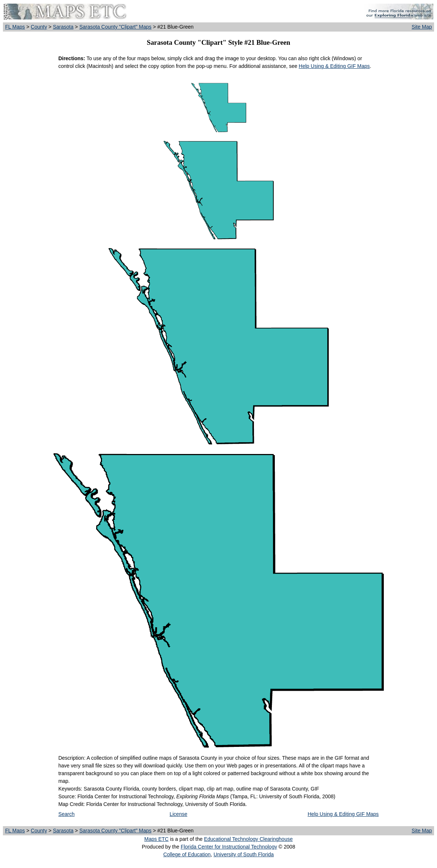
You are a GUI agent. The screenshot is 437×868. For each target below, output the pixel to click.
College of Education (187, 854)
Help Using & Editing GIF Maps (334, 66)
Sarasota (63, 27)
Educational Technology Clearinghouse (248, 839)
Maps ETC (156, 839)
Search (66, 814)
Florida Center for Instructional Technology (229, 847)
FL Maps (15, 27)
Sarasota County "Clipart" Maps (115, 27)
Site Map (422, 27)
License (178, 814)
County (39, 27)
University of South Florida (244, 854)
